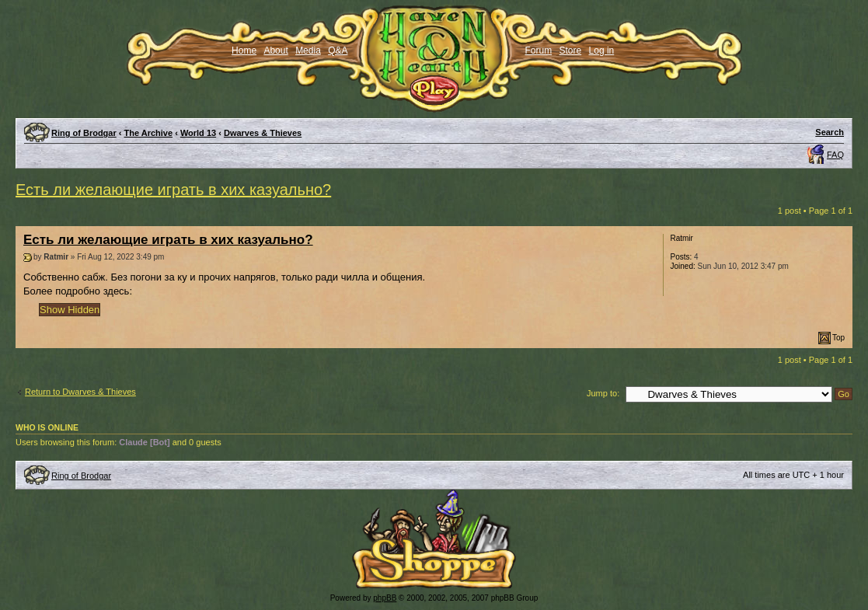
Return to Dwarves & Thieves (80, 392)
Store (571, 51)
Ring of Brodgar (84, 133)
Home (244, 51)
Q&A (338, 51)
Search (830, 132)
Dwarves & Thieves (263, 133)
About (275, 51)
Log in (602, 51)
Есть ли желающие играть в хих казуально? (173, 190)
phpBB (385, 598)
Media (308, 51)
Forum (539, 51)
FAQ (835, 155)
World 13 (198, 133)
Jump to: (603, 393)
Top (838, 338)
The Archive (149, 133)
